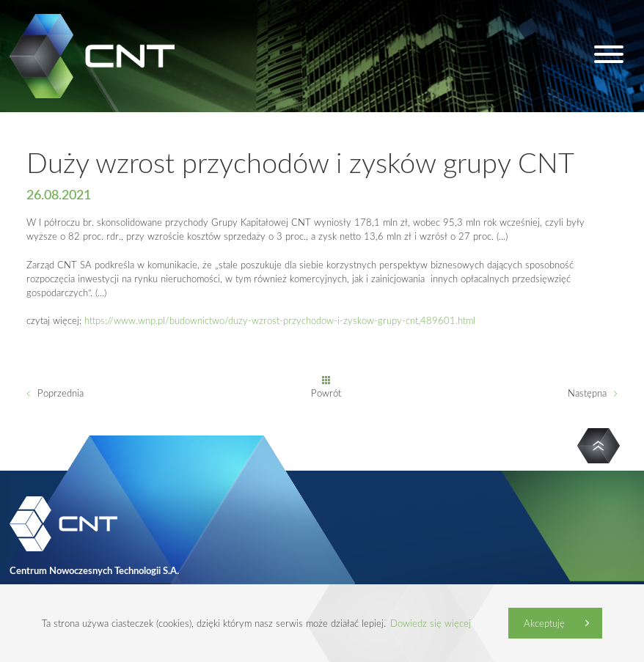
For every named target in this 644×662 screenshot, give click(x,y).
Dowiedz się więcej (431, 623)
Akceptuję (544, 623)
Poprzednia (61, 393)
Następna (587, 393)
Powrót (326, 393)
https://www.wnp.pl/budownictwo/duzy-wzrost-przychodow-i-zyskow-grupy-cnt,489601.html (280, 320)
